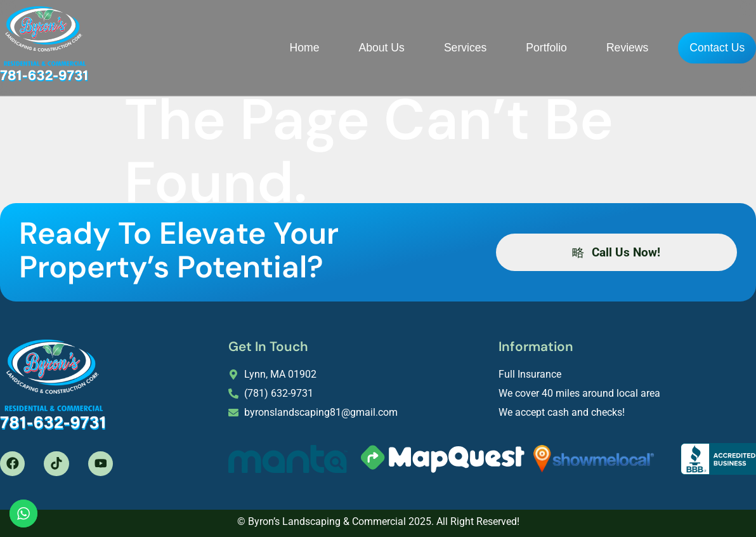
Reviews (599, 46)
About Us (353, 46)
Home (276, 46)
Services (437, 46)
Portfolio (518, 46)
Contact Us (703, 48)
